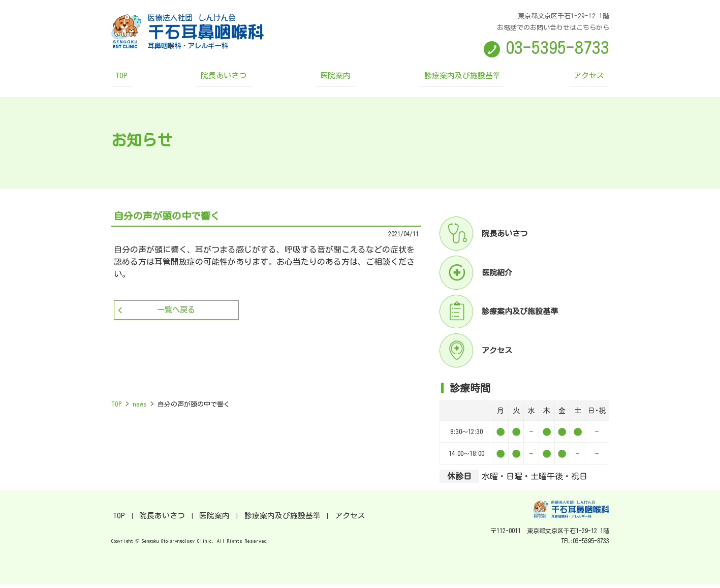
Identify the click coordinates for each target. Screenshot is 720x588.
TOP (147, 79)
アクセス (566, 79)
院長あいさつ (238, 79)
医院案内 (337, 79)
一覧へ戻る (176, 313)
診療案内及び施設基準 (451, 79)
